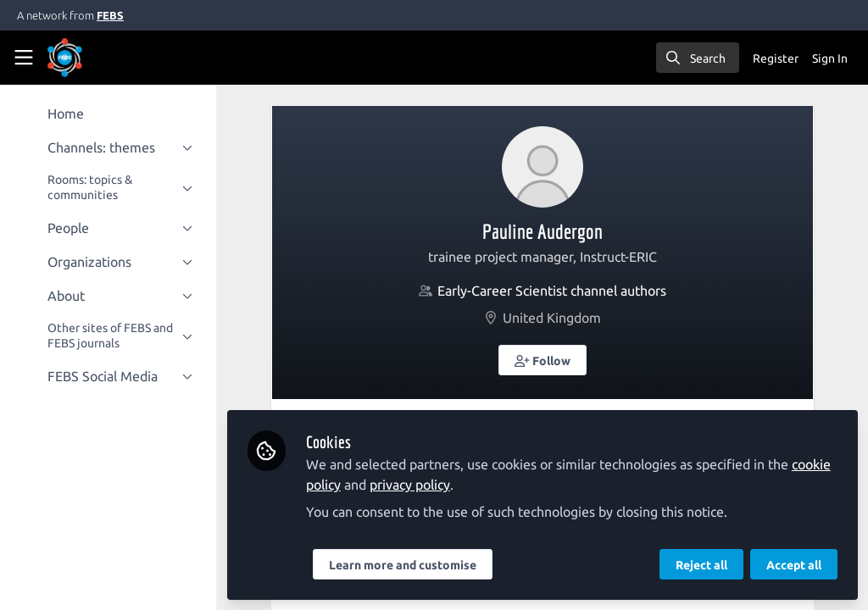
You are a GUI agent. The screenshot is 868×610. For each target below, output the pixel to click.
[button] (542, 360)
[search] (698, 58)
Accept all (794, 565)
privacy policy (410, 485)
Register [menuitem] (776, 58)
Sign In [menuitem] (830, 58)
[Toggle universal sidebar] (24, 58)
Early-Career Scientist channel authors (552, 291)
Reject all (701, 565)
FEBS (110, 15)
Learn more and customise (403, 565)
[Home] (65, 58)
